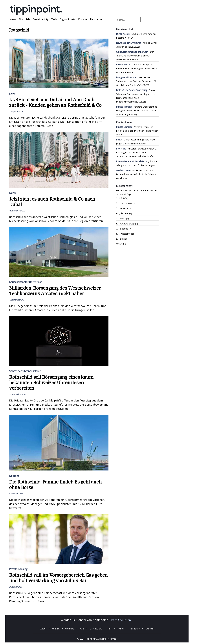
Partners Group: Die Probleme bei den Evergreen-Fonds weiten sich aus (137, 68)
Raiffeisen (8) (126, 208)
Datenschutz (96, 629)
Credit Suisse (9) (127, 203)
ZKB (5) (123, 239)
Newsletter (96, 19)
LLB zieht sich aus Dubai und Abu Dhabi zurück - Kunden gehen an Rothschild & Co (55, 102)
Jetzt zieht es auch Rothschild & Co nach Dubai (52, 202)
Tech (54, 19)
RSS (110, 629)
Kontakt (56, 629)
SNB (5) (123, 244)
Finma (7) (124, 218)
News (13, 19)
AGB (82, 629)
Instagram (135, 629)
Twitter (121, 629)
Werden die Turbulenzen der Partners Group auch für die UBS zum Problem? (136, 81)
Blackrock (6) (126, 229)
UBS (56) (124, 198)
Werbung (70, 629)
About (43, 629)
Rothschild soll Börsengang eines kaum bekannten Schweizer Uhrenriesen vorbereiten (51, 382)
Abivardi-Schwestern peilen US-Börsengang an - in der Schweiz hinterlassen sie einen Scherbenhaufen (137, 152)
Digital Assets (68, 19)
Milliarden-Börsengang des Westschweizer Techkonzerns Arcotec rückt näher (55, 291)
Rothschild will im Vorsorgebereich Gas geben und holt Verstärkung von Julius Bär (58, 578)
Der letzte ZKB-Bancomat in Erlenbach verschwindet (135, 56)
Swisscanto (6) (127, 234)
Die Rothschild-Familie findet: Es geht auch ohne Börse (55, 484)
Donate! (83, 19)
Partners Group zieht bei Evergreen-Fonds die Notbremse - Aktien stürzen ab (137, 111)
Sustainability (41, 19)
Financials (24, 19)
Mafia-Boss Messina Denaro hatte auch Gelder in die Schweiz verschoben (136, 174)
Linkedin (149, 629)
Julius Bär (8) (126, 213)
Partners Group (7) (129, 224)
